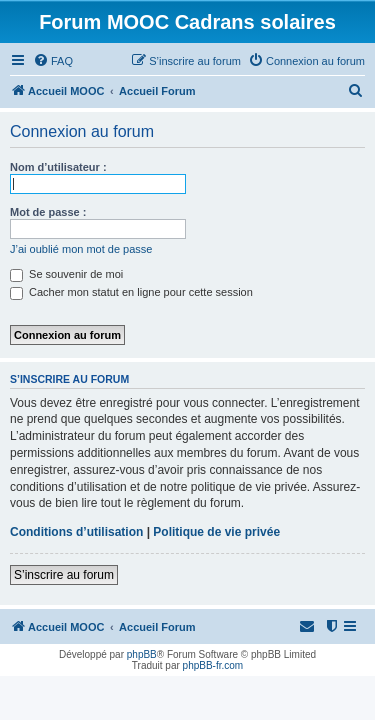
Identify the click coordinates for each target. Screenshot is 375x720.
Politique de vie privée (216, 532)
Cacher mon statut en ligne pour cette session (131, 292)
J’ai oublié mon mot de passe (81, 249)
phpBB (142, 654)
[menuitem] (53, 61)
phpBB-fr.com (213, 665)
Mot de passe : (48, 212)
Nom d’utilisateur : (58, 167)
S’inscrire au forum (64, 575)
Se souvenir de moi (66, 274)
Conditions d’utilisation (76, 532)
